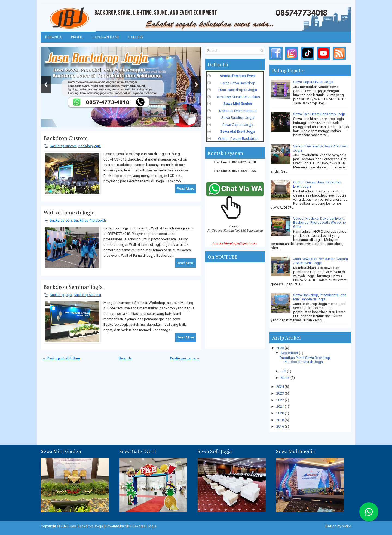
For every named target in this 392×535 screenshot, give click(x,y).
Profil (77, 37)
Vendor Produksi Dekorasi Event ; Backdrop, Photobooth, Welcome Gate (319, 223)
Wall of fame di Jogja (69, 213)
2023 (281, 393)
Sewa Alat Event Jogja (238, 132)
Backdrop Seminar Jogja (73, 287)
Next (196, 85)
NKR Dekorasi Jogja (140, 526)
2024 (281, 387)
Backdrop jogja (90, 146)
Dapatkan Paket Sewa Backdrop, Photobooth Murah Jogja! (305, 360)
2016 (281, 426)
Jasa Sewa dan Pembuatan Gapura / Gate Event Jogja (321, 261)
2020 (281, 413)
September (290, 353)
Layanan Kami (106, 37)
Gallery (136, 37)
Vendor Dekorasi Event (238, 76)
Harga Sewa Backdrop (238, 83)
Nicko (347, 526)
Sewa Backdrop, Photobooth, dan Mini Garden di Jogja (320, 297)
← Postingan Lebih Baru (61, 358)
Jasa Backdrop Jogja (86, 526)
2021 (281, 406)
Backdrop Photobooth (90, 220)
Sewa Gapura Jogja (238, 125)
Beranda (53, 37)
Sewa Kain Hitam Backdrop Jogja (319, 114)
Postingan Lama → (185, 358)
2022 (281, 400)
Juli (284, 371)
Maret (286, 378)
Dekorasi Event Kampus (238, 111)
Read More (186, 188)
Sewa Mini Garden (238, 104)
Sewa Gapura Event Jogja (313, 82)
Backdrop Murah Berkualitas (238, 97)
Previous (46, 85)
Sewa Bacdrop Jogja (238, 118)
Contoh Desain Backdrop (238, 139)
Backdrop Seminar (88, 295)
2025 (281, 348)
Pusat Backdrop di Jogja (238, 90)
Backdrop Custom (66, 138)
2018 (281, 420)
